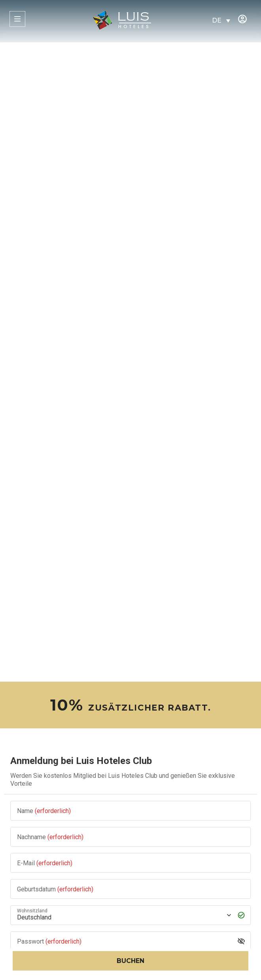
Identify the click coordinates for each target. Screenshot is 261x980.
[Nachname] (130, 837)
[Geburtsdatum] (130, 889)
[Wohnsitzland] (123, 915)
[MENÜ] (17, 19)
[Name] (130, 810)
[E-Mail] (130, 863)
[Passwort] (124, 941)
